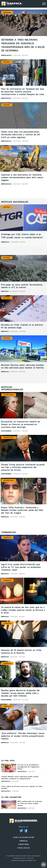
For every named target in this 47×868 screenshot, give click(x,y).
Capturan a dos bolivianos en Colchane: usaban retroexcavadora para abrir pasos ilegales (22, 178)
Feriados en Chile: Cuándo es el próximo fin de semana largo (22, 326)
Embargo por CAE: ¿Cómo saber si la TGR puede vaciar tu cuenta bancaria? (22, 236)
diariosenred (6, 431)
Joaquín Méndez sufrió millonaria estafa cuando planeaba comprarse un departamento (20, 778)
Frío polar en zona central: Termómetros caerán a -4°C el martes (22, 286)
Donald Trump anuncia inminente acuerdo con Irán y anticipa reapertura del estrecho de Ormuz (23, 467)
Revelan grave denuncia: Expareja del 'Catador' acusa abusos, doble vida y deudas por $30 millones (20, 693)
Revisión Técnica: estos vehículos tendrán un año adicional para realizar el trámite (22, 366)
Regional (7, 105)
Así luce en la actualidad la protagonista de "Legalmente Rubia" (28, 767)
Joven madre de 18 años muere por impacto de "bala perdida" (22, 787)
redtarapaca (6, 98)
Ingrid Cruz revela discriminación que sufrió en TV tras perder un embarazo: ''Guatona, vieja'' (21, 567)
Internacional (9, 395)
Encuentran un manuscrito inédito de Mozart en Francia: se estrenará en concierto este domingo (20, 424)
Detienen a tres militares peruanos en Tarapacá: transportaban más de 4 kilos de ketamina (23, 45)
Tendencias (7, 537)
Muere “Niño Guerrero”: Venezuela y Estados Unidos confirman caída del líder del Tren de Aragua (22, 510)
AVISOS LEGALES (23, 848)
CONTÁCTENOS (24, 844)
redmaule (5, 242)
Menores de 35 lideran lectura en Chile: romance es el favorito (21, 652)
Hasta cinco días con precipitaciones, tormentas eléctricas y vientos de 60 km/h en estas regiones (20, 135)
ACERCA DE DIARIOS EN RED (24, 837)
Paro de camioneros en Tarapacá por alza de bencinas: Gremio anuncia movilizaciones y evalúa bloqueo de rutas (23, 92)
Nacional (7, 62)
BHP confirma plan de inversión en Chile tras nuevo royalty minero (30, 803)
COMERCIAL (24, 841)
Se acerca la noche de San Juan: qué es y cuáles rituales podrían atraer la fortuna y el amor (23, 610)
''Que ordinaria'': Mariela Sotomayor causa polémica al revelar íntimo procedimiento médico (23, 736)
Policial (7, 12)
